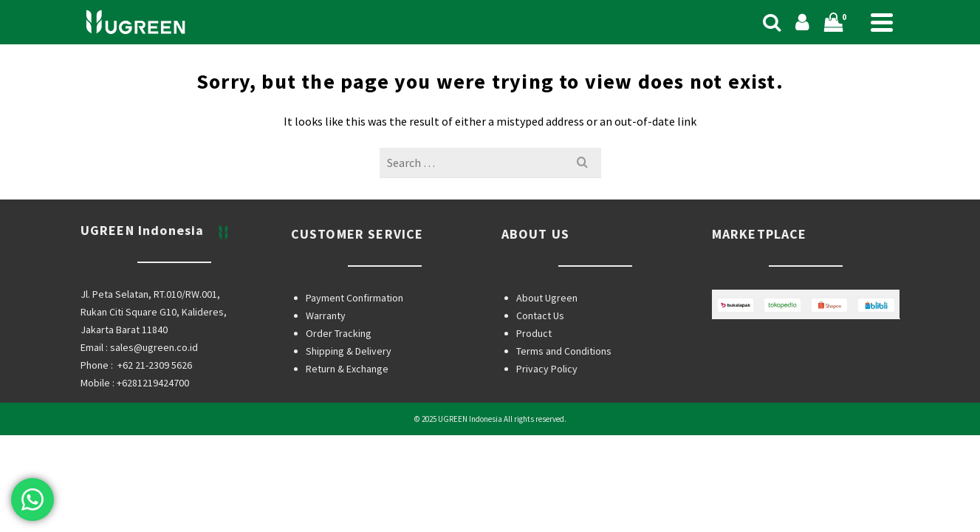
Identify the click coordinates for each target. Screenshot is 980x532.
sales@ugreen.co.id (154, 406)
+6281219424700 (153, 442)
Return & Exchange (347, 428)
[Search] (743, 30)
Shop (429, 29)
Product (534, 392)
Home (375, 29)
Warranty (326, 375)
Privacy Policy (547, 428)
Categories (504, 29)
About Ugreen (547, 357)
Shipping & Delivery (349, 410)
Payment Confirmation (354, 357)
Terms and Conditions (564, 410)
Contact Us (540, 375)
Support (593, 29)
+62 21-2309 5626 (155, 424)
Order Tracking (339, 392)
